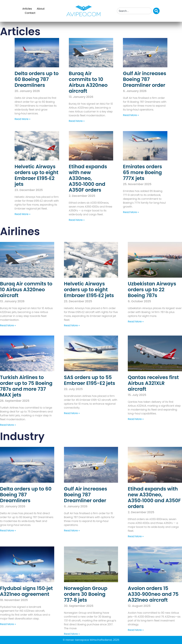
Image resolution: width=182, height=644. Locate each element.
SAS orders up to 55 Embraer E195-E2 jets (90, 380)
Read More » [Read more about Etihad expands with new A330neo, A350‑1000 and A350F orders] (77, 220)
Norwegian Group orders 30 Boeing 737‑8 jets (86, 594)
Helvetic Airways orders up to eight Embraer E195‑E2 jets (37, 175)
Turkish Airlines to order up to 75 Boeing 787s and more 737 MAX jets (26, 386)
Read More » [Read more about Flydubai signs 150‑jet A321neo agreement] (8, 624)
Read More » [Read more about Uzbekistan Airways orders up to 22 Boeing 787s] (136, 322)
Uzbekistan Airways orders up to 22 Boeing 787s (152, 290)
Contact (30, 13)
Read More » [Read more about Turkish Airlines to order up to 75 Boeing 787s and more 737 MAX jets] (8, 425)
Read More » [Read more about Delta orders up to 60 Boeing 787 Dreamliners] (22, 119)
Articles (27, 9)
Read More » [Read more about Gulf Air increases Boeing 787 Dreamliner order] (131, 115)
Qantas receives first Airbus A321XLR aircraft (153, 383)
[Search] (156, 11)
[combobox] (134, 11)
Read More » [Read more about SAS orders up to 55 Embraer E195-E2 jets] (72, 413)
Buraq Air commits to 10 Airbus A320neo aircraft (88, 82)
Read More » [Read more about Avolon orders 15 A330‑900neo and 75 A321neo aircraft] (136, 630)
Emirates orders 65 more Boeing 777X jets (142, 172)
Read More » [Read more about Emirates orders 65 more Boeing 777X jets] (131, 212)
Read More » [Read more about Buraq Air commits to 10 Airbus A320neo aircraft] (77, 121)
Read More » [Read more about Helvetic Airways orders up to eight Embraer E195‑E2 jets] (22, 214)
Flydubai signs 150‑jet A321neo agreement (26, 591)
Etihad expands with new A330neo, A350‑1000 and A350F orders (88, 178)
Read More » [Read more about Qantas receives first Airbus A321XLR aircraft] (136, 419)
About (41, 9)
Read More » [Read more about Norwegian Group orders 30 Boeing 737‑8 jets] (72, 634)
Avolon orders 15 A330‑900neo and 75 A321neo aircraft (153, 594)
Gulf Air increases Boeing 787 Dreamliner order (144, 79)
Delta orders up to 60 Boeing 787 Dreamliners (37, 79)
